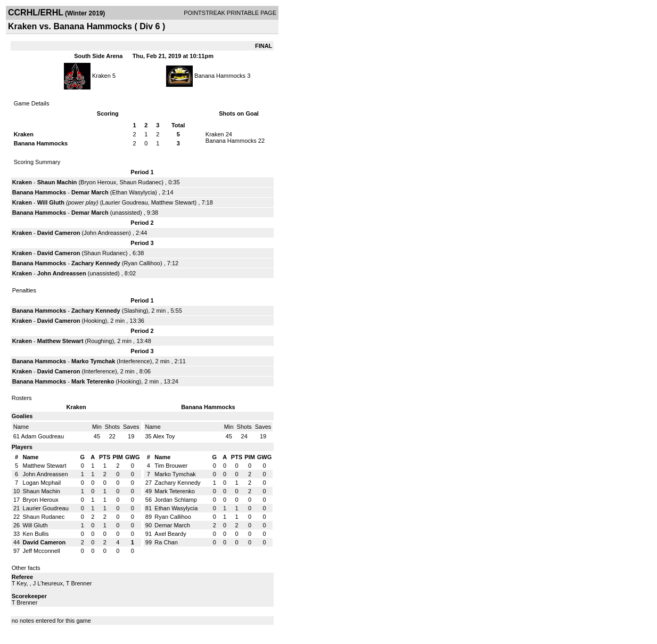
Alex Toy (164, 436)
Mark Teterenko (93, 381)
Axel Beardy (170, 534)
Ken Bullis (36, 534)
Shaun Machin (57, 182)
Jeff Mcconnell (42, 551)
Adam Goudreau (42, 436)
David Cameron (59, 233)
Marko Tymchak (93, 361)
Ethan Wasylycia (133, 192)
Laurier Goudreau (125, 202)
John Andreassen (106, 233)
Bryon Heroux (98, 182)
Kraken (101, 76)
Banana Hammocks (220, 76)
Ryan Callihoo (142, 263)
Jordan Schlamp (176, 500)
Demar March (90, 192)
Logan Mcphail (42, 483)
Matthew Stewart (173, 202)
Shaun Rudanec (140, 182)
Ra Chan (166, 542)
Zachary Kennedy (96, 263)
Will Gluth (51, 202)
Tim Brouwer (171, 466)
